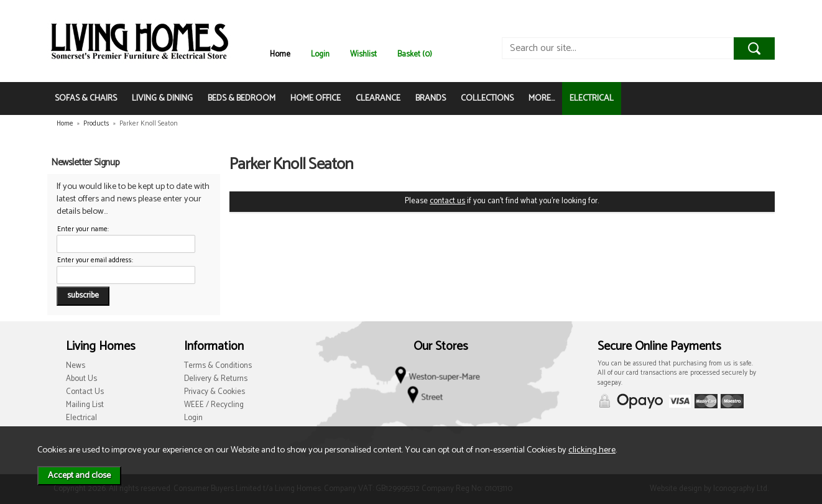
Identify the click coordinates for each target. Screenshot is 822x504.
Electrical (81, 418)
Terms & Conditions (218, 366)
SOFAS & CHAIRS (86, 99)
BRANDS (431, 99)
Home (280, 54)
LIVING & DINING (162, 99)
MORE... (542, 99)
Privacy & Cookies (215, 392)
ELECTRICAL (592, 99)
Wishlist (363, 54)
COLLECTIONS (487, 99)
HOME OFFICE (316, 99)
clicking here (592, 450)
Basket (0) (415, 54)
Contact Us (85, 392)
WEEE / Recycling (214, 405)
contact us (447, 201)
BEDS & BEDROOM (242, 99)
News (76, 366)
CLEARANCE (378, 99)
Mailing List (85, 405)
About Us (81, 379)
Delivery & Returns (216, 379)
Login (320, 54)
